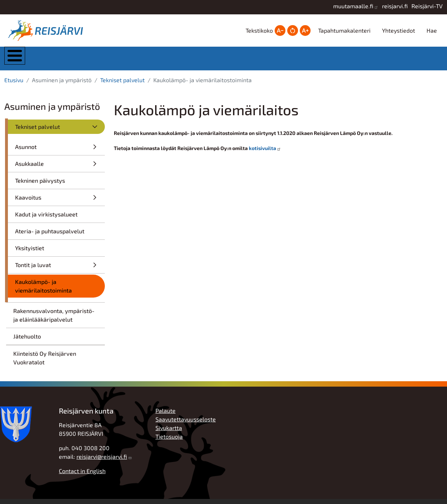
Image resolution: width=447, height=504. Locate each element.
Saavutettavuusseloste (186, 424)
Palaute (166, 416)
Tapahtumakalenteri (344, 30)
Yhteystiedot (399, 30)
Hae (432, 30)
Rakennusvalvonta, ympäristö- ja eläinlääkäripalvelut (54, 320)
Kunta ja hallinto (71, 61)
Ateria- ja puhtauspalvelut (50, 236)
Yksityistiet (30, 253)
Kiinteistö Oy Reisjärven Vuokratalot (45, 363)
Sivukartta (169, 433)
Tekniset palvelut (122, 85)
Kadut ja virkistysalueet (46, 219)
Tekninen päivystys (40, 185)
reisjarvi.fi (395, 6)
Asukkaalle (29, 169)
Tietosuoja (169, 441)
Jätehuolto (27, 341)
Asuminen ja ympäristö (144, 61)
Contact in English (82, 476)
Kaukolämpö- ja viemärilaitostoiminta (43, 291)
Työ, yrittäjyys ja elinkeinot (360, 61)
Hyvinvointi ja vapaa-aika (288, 61)
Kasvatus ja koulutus (215, 61)
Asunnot (26, 152)
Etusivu (14, 85)
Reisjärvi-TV (427, 6)
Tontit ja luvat (33, 270)
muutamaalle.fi (353, 6)
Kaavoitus (28, 202)
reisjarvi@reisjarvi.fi (102, 461)
